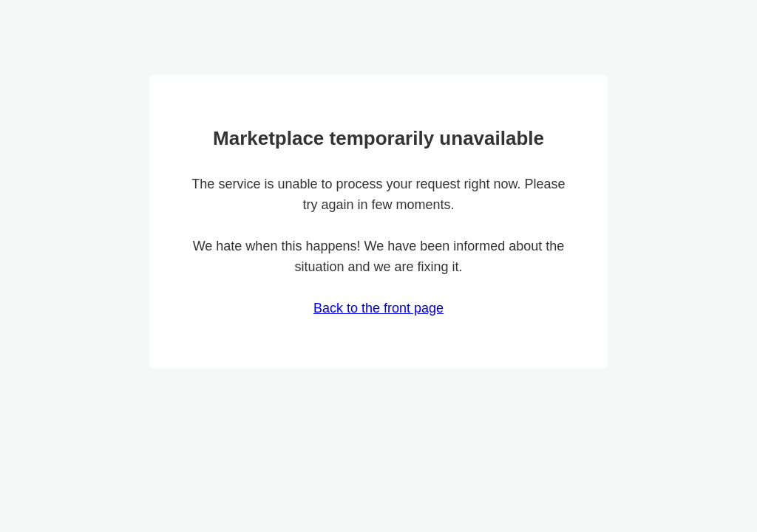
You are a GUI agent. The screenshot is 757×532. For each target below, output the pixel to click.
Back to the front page (378, 308)
